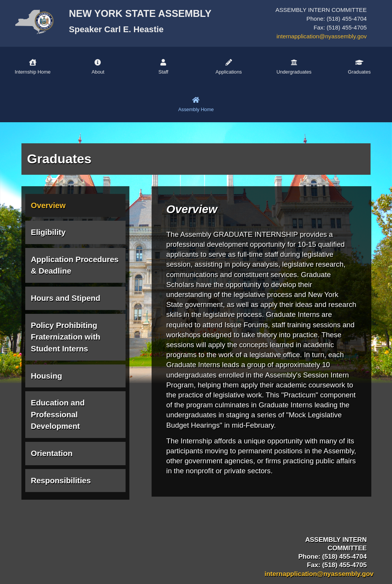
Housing (47, 376)
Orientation (52, 453)
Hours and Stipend (66, 298)
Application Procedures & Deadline (75, 265)
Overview (48, 205)
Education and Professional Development (58, 414)
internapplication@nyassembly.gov (322, 36)
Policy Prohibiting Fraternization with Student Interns (66, 337)
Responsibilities (61, 481)
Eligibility (48, 232)
